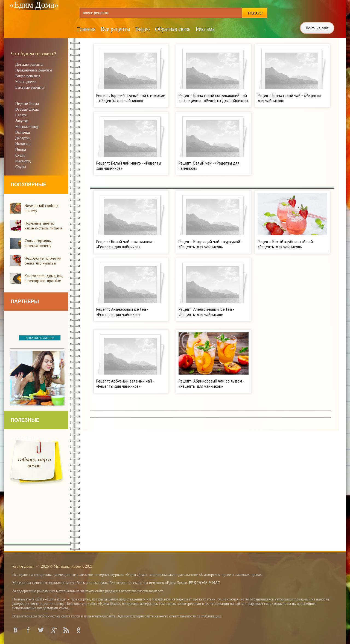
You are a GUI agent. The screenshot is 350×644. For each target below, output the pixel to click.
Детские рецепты (29, 64)
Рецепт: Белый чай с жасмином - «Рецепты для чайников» (125, 244)
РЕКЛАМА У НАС (205, 583)
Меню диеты (26, 82)
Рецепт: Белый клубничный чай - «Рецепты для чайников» (286, 244)
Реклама (205, 29)
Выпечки (23, 132)
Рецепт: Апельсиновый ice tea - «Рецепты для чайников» (206, 312)
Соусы (21, 167)
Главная (86, 29)
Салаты (21, 115)
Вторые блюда (27, 109)
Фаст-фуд (23, 161)
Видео (143, 29)
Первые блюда (27, 104)
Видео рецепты (28, 76)
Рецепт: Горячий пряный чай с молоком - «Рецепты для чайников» (131, 98)
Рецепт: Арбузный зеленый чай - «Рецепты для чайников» (125, 384)
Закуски (22, 121)
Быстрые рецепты (30, 87)
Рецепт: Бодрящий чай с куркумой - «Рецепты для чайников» (210, 244)
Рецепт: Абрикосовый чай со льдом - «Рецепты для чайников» (211, 384)
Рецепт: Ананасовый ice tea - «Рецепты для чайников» (122, 312)
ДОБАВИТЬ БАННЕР (40, 338)
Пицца (21, 150)
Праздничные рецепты (34, 70)
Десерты (22, 138)
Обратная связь (173, 29)
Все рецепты (115, 29)
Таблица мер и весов (34, 463)
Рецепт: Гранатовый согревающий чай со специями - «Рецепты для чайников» (213, 98)
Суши (20, 155)
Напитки (22, 144)
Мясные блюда (27, 127)
